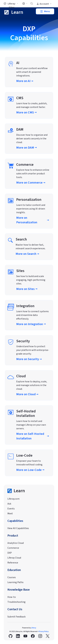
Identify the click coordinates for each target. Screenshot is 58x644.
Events (11, 509)
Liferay (34, 628)
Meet (10, 514)
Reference (13, 563)
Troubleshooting (16, 602)
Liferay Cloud (14, 558)
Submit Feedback (16, 617)
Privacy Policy (44, 631)
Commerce (13, 548)
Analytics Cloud (16, 543)
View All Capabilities (18, 528)
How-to (12, 597)
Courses (12, 577)
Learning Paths (15, 582)
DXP (10, 553)
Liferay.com (13, 499)
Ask (9, 504)
